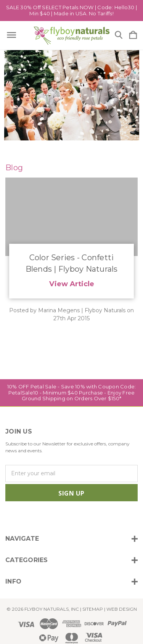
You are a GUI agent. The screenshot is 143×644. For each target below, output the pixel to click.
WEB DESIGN (122, 609)
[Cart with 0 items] (133, 35)
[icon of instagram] (10, 517)
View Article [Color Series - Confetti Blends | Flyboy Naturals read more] (72, 284)
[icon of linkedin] (49, 517)
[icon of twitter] (36, 517)
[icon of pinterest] (62, 517)
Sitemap (93, 609)
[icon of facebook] (23, 517)
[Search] (119, 35)
